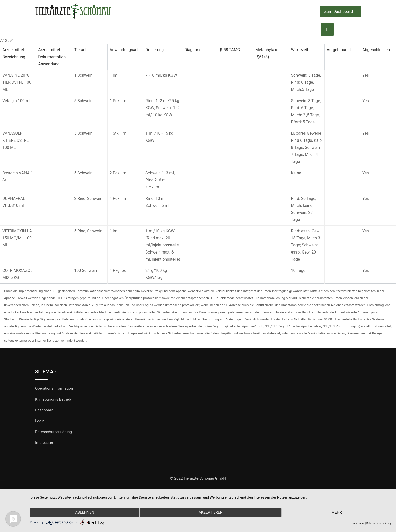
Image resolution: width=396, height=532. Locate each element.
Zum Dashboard (340, 11)
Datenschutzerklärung (54, 432)
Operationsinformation (54, 388)
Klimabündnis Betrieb (53, 399)
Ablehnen (84, 513)
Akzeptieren (211, 513)
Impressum (45, 443)
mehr (337, 513)
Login (40, 421)
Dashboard (44, 410)
